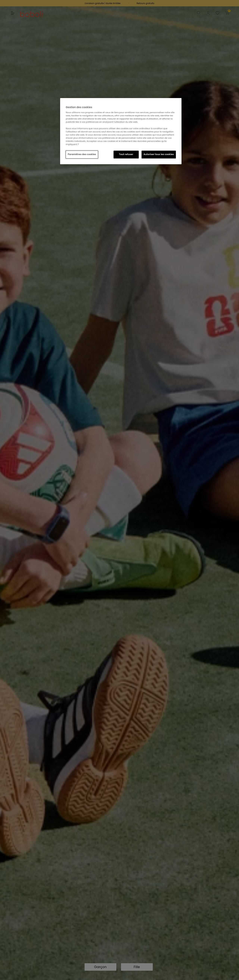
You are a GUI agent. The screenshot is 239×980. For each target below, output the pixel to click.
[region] (121, 131)
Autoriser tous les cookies (159, 154)
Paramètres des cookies (82, 154)
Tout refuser (126, 154)
